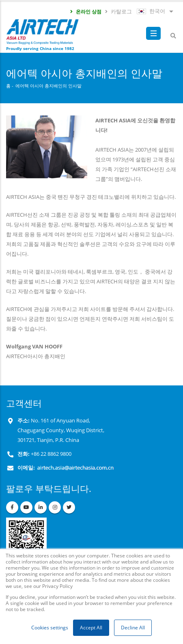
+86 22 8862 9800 (51, 454)
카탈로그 (118, 11)
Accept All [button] (91, 628)
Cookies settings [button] (50, 628)
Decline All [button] (133, 628)
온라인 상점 (85, 11)
